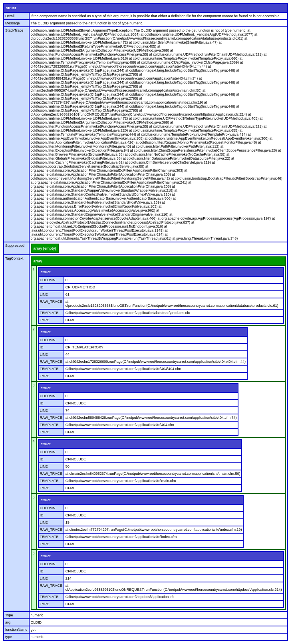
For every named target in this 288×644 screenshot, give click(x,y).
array (38, 261)
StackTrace (14, 30)
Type (9, 615)
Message (13, 23)
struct (11, 8)
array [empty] (45, 248)
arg (8, 622)
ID (42, 287)
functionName (16, 630)
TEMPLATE (49, 313)
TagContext (14, 258)
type (9, 637)
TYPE (45, 320)
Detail (10, 16)
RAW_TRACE (51, 302)
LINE (44, 294)
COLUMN (48, 280)
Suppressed (15, 246)
